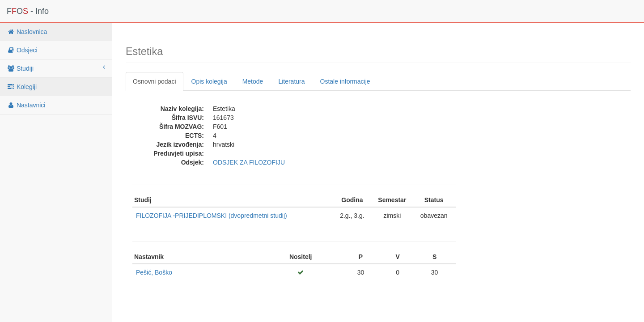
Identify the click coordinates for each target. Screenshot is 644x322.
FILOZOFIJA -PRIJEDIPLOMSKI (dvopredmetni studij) (212, 216)
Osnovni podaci (155, 81)
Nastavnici (26, 105)
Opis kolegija (209, 81)
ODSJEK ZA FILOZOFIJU (249, 162)
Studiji (56, 68)
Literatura (291, 81)
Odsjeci (22, 50)
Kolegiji (22, 87)
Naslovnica (27, 32)
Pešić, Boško (154, 272)
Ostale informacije (345, 81)
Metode (253, 81)
